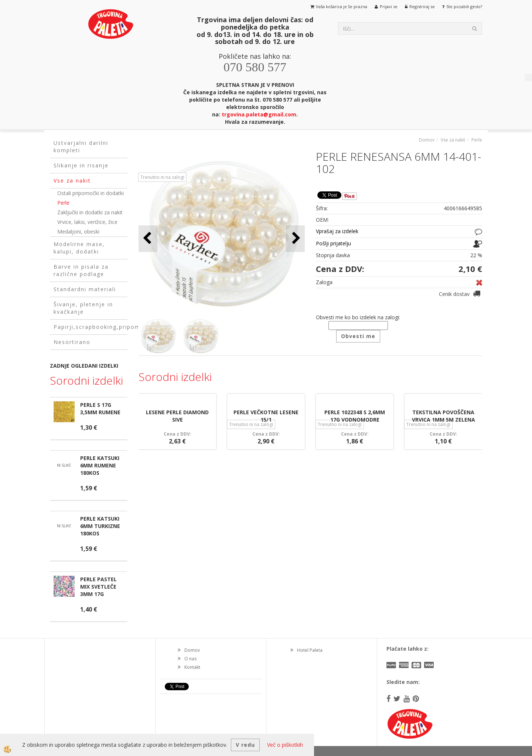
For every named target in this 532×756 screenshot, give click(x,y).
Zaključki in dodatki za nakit (90, 212)
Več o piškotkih (285, 745)
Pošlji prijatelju (333, 243)
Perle (63, 203)
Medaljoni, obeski (78, 231)
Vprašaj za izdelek (337, 231)
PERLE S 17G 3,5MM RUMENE (100, 408)
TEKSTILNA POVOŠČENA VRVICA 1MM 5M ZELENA (444, 416)
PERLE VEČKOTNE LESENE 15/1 (266, 416)
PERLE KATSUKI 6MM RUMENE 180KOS (100, 465)
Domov (427, 140)
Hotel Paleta (310, 650)
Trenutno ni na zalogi (162, 177)
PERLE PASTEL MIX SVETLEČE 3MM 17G (98, 587)
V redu (245, 745)
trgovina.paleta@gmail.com (259, 114)
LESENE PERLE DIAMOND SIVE (177, 416)
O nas (190, 659)
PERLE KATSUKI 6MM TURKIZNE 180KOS (100, 526)
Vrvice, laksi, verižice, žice (87, 222)
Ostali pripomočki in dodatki (91, 193)
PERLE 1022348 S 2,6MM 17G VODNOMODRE (355, 416)
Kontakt (192, 667)
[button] (295, 239)
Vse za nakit (453, 140)
